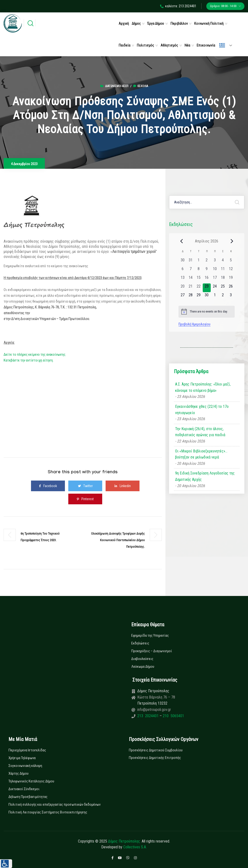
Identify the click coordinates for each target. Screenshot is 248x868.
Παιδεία (124, 45)
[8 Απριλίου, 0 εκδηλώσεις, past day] (199, 270)
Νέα (187, 45)
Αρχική (124, 24)
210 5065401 (173, 716)
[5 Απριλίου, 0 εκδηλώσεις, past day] (231, 262)
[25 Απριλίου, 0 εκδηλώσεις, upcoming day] (223, 288)
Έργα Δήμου (156, 24)
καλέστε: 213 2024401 (178, 6)
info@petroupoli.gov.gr (154, 710)
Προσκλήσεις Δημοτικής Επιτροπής (155, 758)
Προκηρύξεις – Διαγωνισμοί (152, 651)
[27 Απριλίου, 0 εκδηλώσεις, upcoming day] (182, 297)
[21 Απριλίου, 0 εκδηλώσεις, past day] (190, 288)
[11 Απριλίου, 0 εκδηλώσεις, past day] (223, 270)
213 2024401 (148, 716)
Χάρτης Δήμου (19, 773)
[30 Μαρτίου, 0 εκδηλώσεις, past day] (182, 262)
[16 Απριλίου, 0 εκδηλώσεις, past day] (207, 279)
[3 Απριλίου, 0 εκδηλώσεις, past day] (215, 262)
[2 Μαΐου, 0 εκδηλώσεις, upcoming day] (223, 297)
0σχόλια (141, 86)
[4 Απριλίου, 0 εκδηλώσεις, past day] (223, 262)
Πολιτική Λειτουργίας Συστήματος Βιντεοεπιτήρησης (48, 812)
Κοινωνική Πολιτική (209, 24)
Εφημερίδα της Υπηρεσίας (150, 635)
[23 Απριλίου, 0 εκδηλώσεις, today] (207, 288)
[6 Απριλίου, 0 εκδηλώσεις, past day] (182, 270)
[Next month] (232, 241)
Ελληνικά (222, 45)
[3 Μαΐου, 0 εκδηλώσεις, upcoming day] (231, 297)
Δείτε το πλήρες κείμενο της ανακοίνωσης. (35, 354)
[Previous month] (181, 241)
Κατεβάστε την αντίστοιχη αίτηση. (29, 360)
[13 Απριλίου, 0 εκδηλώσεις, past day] (182, 279)
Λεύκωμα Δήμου (143, 667)
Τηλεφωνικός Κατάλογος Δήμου (31, 781)
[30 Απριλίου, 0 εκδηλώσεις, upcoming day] (207, 297)
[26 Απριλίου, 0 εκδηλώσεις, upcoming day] (231, 288)
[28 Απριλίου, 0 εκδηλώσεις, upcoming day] (190, 297)
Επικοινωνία (206, 45)
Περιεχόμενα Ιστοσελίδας (27, 750)
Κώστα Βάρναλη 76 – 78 (156, 697)
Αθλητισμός (169, 45)
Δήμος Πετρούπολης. (124, 841)
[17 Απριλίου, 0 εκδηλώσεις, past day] (215, 279)
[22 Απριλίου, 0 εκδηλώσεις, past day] (199, 288)
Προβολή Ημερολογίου (194, 324)
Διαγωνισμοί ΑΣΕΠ (117, 86)
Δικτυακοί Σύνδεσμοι (24, 789)
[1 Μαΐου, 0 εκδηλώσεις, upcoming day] (215, 297)
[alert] (207, 312)
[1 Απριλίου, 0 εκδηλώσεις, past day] (199, 262)
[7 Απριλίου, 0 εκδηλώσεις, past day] (190, 270)
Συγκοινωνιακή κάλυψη (25, 766)
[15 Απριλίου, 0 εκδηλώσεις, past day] (199, 279)
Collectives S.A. (135, 847)
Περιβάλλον (179, 24)
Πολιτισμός (145, 45)
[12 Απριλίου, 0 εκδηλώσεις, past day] (231, 270)
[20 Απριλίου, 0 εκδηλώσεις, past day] (182, 288)
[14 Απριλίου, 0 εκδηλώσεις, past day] (190, 279)
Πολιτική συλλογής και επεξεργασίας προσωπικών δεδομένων (54, 804)
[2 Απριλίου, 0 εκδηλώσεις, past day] (207, 262)
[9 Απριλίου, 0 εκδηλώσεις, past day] (207, 270)
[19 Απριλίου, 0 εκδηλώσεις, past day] (231, 279)
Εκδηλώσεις (140, 643)
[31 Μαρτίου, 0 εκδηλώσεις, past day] (190, 262)
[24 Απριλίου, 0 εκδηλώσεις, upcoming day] (215, 288)
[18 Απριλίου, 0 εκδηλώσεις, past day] (223, 279)
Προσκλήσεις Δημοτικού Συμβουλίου (156, 750)
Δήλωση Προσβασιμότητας (28, 797)
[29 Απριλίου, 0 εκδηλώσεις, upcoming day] (199, 297)
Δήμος (136, 24)
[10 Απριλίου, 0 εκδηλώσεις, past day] (215, 270)
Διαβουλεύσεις (142, 659)
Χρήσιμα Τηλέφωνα (22, 758)
